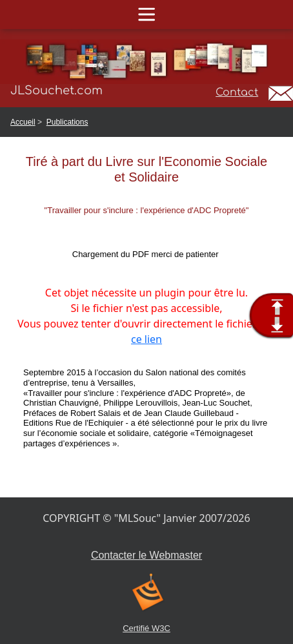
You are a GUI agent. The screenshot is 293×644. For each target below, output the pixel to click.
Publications (67, 122)
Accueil (23, 122)
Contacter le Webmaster (146, 555)
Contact (237, 92)
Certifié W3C (146, 628)
